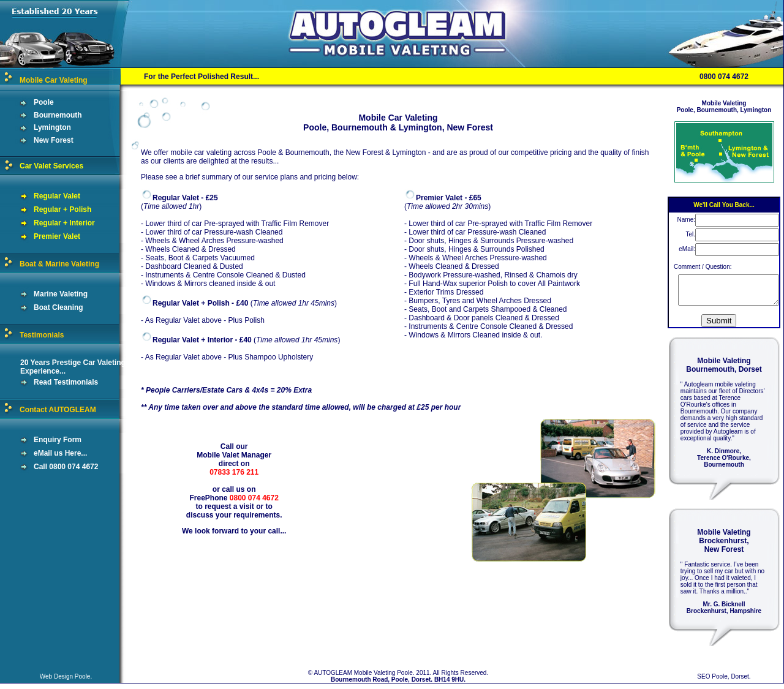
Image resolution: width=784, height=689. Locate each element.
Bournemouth (41, 115)
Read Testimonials (49, 382)
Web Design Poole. (66, 682)
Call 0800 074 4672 (49, 467)
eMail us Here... (43, 453)
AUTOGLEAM (333, 678)
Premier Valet (40, 236)
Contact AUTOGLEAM (58, 410)
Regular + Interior (47, 223)
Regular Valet (40, 196)
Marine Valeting (44, 294)
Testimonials (42, 335)
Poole (27, 102)
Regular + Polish (46, 209)
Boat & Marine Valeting (59, 264)
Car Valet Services (51, 166)
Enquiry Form (41, 440)
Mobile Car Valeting (54, 80)
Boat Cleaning (42, 307)
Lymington (36, 127)
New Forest (37, 140)
